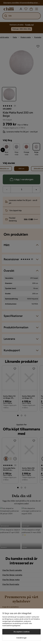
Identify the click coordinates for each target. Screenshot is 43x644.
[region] (21, 626)
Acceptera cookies (21, 632)
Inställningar (21, 638)
